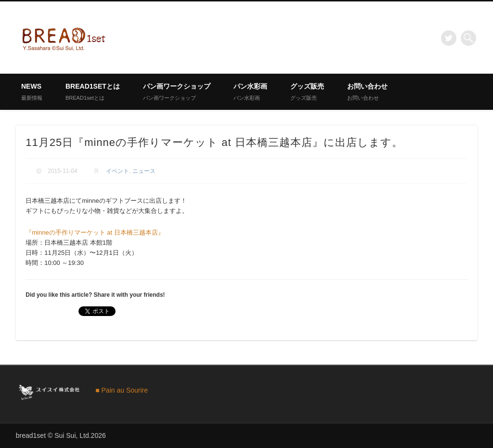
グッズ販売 (307, 92)
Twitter (449, 38)
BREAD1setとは (93, 92)
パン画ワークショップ (177, 92)
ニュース (144, 171)
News (32, 92)
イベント (117, 171)
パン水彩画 (250, 92)
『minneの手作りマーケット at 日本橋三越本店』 (95, 232)
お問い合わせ (367, 92)
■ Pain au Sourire (122, 390)
